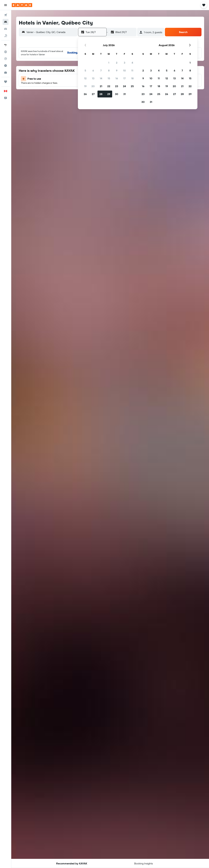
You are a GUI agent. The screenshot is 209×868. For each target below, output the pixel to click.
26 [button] (85, 94)
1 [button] (109, 63)
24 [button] (124, 86)
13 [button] (93, 78)
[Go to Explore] (6, 52)
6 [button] (93, 70)
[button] (6, 5)
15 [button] (109, 78)
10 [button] (125, 70)
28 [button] (101, 94)
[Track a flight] (6, 59)
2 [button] (117, 63)
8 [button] (109, 70)
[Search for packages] (6, 36)
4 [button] (132, 63)
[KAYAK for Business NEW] (6, 72)
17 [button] (124, 78)
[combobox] (51, 32)
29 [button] (109, 94)
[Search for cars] (6, 29)
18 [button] (132, 78)
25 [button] (132, 86)
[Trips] (6, 82)
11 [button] (132, 70)
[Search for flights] (6, 15)
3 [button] (125, 63)
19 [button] (85, 86)
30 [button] (117, 94)
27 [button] (93, 94)
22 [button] (109, 86)
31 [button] (125, 94)
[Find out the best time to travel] (6, 66)
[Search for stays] (6, 22)
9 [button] (117, 70)
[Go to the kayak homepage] (22, 5)
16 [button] (117, 78)
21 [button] (101, 86)
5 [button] (85, 70)
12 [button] (85, 78)
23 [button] (117, 86)
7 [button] (101, 70)
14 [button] (101, 78)
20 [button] (93, 86)
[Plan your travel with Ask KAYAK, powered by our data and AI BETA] (6, 45)
